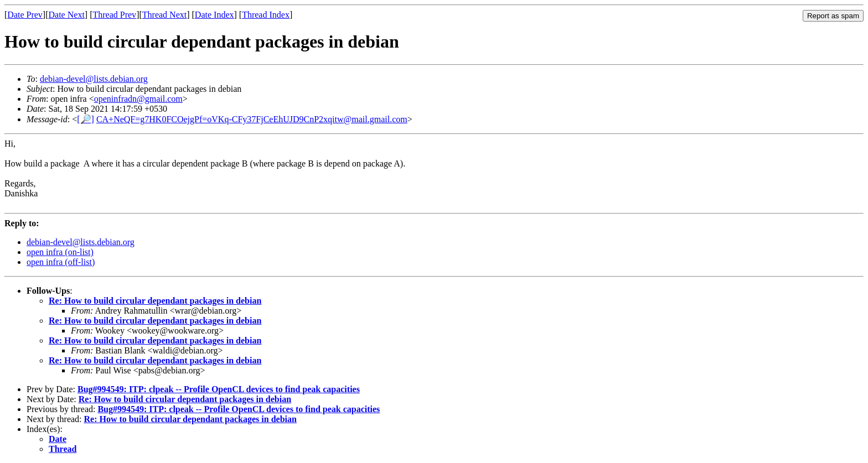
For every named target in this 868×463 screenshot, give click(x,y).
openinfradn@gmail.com (138, 99)
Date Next (67, 15)
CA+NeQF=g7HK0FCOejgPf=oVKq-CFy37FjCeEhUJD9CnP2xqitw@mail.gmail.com (252, 119)
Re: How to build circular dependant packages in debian (155, 301)
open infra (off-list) (61, 262)
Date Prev (25, 15)
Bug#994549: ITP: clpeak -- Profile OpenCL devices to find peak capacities (219, 389)
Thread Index (266, 15)
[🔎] (86, 119)
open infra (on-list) (60, 252)
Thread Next (164, 15)
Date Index (215, 15)
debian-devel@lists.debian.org (94, 79)
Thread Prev (114, 15)
